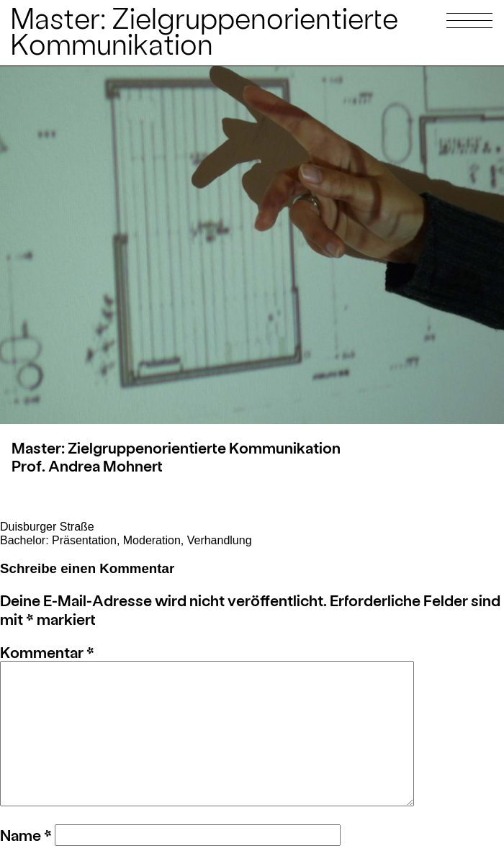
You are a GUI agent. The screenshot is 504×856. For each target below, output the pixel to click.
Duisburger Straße (47, 527)
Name (26, 835)
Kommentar (47, 652)
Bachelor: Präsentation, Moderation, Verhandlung (126, 540)
